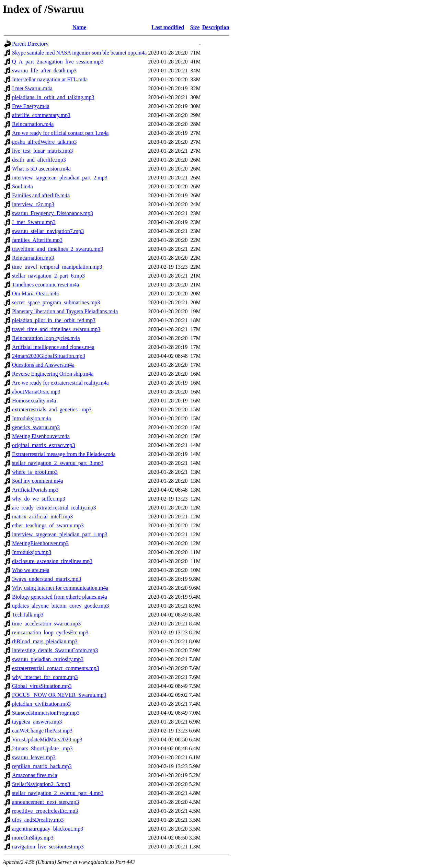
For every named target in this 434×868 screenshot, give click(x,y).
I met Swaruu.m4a (32, 88)
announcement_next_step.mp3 (45, 802)
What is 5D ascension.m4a (41, 169)
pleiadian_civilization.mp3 (41, 704)
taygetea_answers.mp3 (37, 722)
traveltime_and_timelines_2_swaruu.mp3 (58, 249)
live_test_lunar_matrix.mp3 (42, 151)
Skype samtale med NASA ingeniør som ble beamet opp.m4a (79, 53)
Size (195, 27)
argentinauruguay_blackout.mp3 (48, 829)
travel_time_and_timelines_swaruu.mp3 (56, 329)
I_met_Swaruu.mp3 (34, 222)
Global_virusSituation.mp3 (42, 686)
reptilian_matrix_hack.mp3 (42, 766)
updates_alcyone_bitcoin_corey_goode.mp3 (60, 606)
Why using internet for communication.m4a (60, 588)
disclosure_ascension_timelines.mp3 (52, 561)
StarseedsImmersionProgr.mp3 (46, 713)
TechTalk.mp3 (28, 615)
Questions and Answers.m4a (43, 365)
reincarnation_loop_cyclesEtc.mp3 (50, 632)
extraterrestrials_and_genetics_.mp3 (52, 409)
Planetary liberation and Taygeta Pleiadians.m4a (65, 311)
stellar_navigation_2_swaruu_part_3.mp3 (58, 463)
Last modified (168, 27)
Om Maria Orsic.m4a (35, 294)
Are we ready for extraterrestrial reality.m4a (60, 383)
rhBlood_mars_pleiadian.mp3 (45, 641)
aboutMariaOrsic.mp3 (36, 392)
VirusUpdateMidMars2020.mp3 (47, 740)
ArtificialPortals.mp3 (35, 490)
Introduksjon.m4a (31, 418)
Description (216, 27)
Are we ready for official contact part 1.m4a (60, 133)
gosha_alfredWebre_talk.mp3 (44, 142)
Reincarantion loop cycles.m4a (46, 338)
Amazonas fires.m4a (35, 775)
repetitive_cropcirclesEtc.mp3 (45, 811)
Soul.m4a (22, 186)
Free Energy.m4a (31, 106)
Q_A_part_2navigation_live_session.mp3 (58, 62)
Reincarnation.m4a (33, 124)
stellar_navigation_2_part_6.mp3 (48, 276)
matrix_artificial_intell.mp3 (42, 517)
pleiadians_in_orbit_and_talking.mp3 (53, 97)
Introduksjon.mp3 (32, 552)
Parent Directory (30, 44)
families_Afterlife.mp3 (37, 240)
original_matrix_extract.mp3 (44, 445)
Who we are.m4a (31, 570)
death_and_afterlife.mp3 (39, 160)
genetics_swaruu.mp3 (36, 427)
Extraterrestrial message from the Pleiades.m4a (64, 454)
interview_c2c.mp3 (33, 204)
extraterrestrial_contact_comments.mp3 (56, 668)
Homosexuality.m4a (34, 401)
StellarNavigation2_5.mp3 (41, 784)
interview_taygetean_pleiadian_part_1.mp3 (60, 534)
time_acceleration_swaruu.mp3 (46, 624)
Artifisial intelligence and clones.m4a (53, 347)
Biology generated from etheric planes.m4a (60, 597)
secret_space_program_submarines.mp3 (56, 302)
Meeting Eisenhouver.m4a (41, 436)
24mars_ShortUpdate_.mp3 (42, 748)
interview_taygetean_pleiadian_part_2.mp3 (60, 178)
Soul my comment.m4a (38, 481)
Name (79, 27)
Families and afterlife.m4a (41, 195)
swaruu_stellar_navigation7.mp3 (48, 231)
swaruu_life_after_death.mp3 (44, 71)
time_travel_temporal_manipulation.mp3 (57, 267)
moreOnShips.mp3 (33, 838)
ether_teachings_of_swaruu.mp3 (48, 525)
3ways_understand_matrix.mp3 (47, 579)
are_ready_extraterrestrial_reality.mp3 (54, 508)
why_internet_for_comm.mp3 (45, 677)
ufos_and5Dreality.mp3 (38, 820)
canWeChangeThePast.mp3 (42, 731)
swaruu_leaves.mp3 (34, 757)
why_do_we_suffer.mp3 (39, 499)
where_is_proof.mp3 (35, 472)
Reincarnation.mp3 (33, 258)
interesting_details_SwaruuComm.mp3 (55, 650)
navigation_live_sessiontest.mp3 (48, 847)
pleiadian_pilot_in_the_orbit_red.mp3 (54, 320)
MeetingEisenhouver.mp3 (40, 543)
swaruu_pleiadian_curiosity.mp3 (48, 659)
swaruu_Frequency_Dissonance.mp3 (53, 213)
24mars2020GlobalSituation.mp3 (49, 356)
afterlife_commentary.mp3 (41, 115)
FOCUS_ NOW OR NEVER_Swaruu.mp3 (59, 695)
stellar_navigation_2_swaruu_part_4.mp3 (58, 793)
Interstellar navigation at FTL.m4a (50, 79)
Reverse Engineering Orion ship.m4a (53, 374)
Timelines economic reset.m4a (45, 285)
